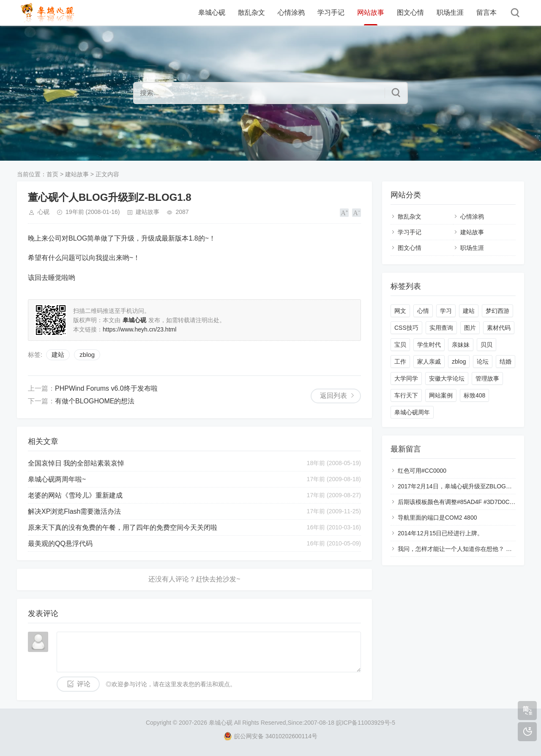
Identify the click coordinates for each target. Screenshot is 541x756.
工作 (400, 362)
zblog (87, 355)
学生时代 (429, 345)
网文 (400, 311)
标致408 (474, 395)
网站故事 (371, 12)
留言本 (486, 12)
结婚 (505, 362)
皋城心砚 (212, 12)
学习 (446, 311)
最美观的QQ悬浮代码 (60, 544)
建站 (58, 355)
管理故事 (487, 378)
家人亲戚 (429, 362)
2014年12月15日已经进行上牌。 (440, 533)
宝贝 (400, 345)
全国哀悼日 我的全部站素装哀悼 (76, 463)
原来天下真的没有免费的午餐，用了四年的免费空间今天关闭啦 (123, 527)
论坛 (483, 362)
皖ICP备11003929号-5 (366, 723)
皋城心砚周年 (412, 412)
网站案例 (441, 395)
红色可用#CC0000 (422, 471)
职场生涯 (450, 12)
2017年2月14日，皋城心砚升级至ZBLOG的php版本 (466, 486)
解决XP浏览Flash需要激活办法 (74, 511)
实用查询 (441, 328)
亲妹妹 (461, 345)
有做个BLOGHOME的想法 (95, 401)
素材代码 (499, 328)
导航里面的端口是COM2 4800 (437, 518)
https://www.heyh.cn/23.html (139, 329)
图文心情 (410, 12)
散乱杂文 (251, 12)
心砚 (44, 212)
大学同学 (406, 378)
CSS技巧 (406, 328)
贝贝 (486, 345)
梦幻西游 (497, 311)
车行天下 (406, 395)
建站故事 (77, 174)
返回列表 (333, 396)
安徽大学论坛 (447, 378)
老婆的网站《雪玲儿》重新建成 (75, 495)
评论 (84, 684)
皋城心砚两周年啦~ (57, 479)
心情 (423, 311)
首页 (52, 174)
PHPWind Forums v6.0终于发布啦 (106, 388)
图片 (470, 328)
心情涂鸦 (291, 12)
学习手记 (331, 12)
